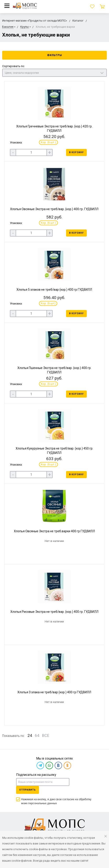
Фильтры (55, 55)
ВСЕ (46, 735)
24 (30, 735)
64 (37, 735)
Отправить (28, 790)
